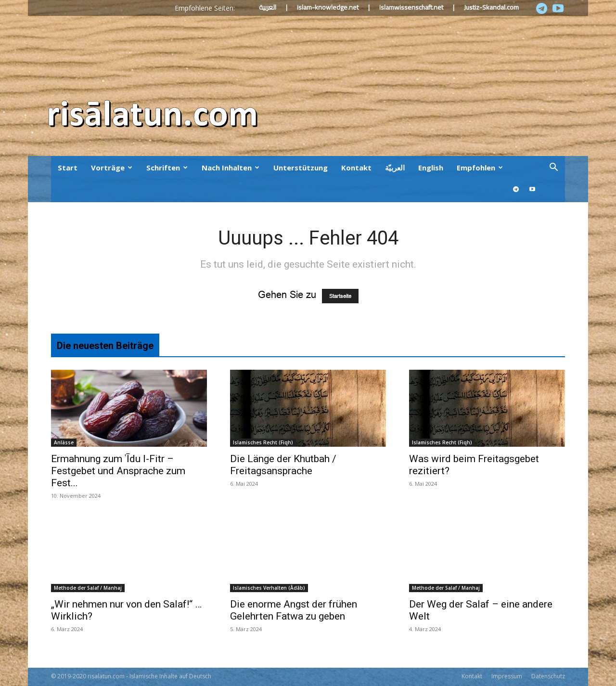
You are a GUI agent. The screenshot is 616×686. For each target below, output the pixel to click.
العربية (268, 7)
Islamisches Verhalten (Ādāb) (269, 588)
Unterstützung (301, 168)
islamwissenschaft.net (411, 7)
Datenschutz (548, 676)
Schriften (167, 168)
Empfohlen (480, 168)
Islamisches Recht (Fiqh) (263, 442)
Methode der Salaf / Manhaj (88, 588)
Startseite (340, 296)
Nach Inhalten (231, 168)
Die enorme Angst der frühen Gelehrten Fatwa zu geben (294, 610)
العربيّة (395, 168)
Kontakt (356, 168)
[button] (553, 167)
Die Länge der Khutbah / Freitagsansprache (283, 465)
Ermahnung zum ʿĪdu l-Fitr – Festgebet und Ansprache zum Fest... (118, 471)
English (431, 168)
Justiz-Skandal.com (491, 7)
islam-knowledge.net (328, 7)
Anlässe (64, 442)
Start (68, 168)
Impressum (507, 676)
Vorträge (112, 168)
